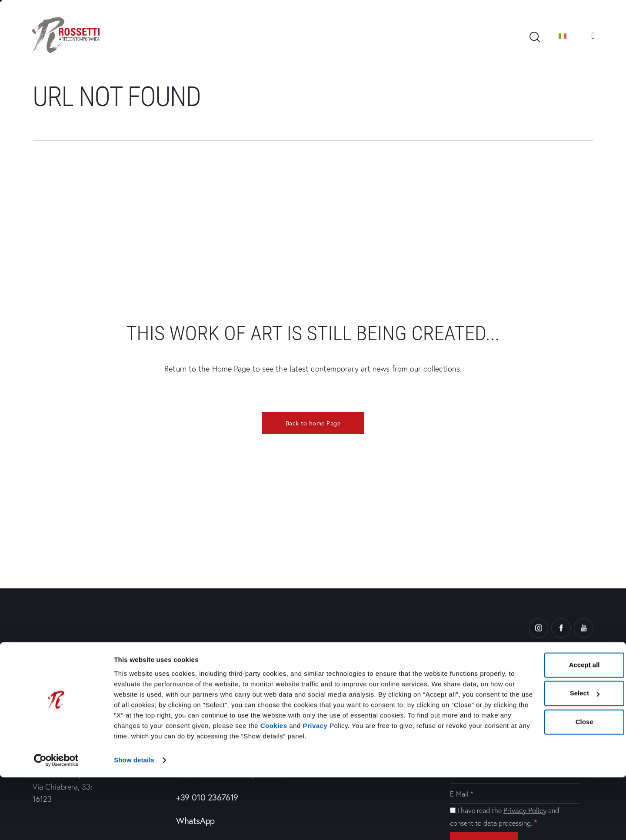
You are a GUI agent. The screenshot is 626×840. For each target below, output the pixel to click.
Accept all (529, 718)
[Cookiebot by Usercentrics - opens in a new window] (56, 823)
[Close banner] (613, 709)
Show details (134, 823)
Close (529, 775)
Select (529, 747)
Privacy (328, 789)
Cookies (287, 789)
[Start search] (534, 37)
